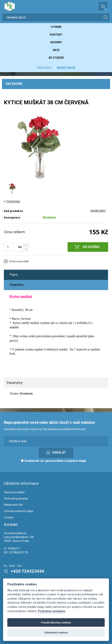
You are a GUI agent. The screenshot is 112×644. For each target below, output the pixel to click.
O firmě (56, 27)
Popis (14, 275)
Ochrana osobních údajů (19, 511)
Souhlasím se (54, 461)
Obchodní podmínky (16, 499)
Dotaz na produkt (19, 261)
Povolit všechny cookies (56, 622)
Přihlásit (44, 68)
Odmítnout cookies (56, 632)
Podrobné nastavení (52, 611)
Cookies (9, 517)
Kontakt (56, 35)
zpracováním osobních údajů (65, 461)
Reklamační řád (13, 505)
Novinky (56, 42)
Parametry (17, 285)
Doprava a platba (14, 492)
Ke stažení (56, 58)
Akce (56, 50)
